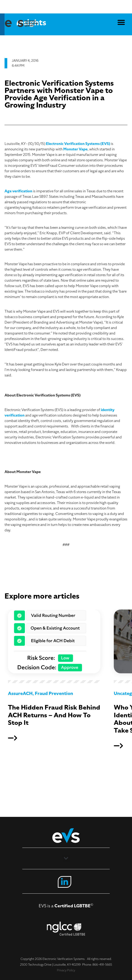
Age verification (18, 191)
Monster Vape (75, 149)
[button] (121, 22)
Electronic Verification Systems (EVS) (78, 144)
